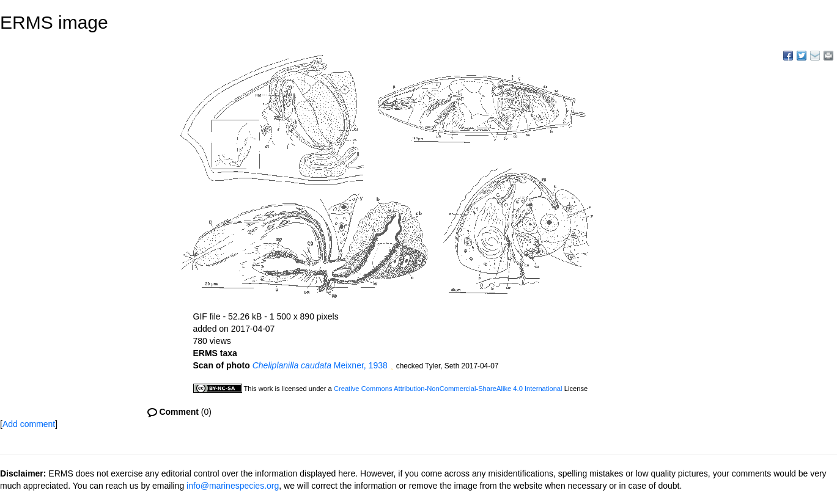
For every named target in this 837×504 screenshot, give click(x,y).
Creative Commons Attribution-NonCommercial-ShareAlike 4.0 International (448, 389)
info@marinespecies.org (233, 486)
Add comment (29, 424)
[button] (392, 367)
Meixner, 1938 (320, 365)
